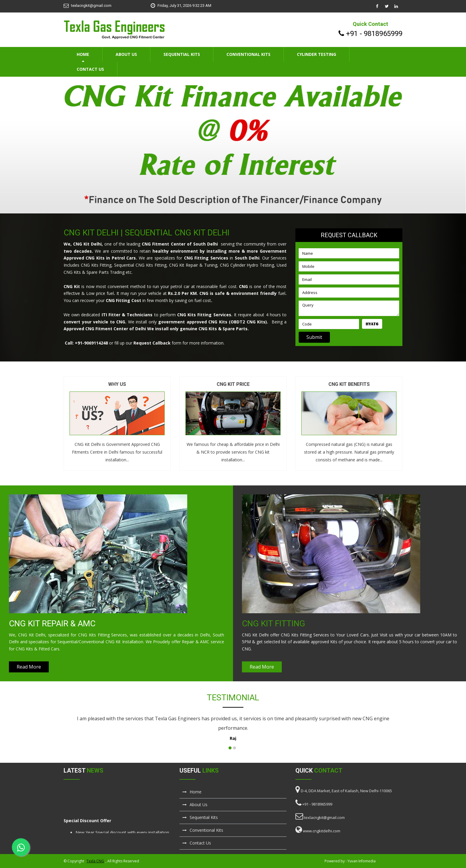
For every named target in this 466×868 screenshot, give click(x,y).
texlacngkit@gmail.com (91, 5)
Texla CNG (95, 861)
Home (83, 54)
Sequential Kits (182, 54)
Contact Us (90, 69)
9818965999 (383, 34)
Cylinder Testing (317, 54)
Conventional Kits (248, 54)
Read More (29, 667)
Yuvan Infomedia (362, 861)
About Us (126, 54)
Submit (314, 337)
